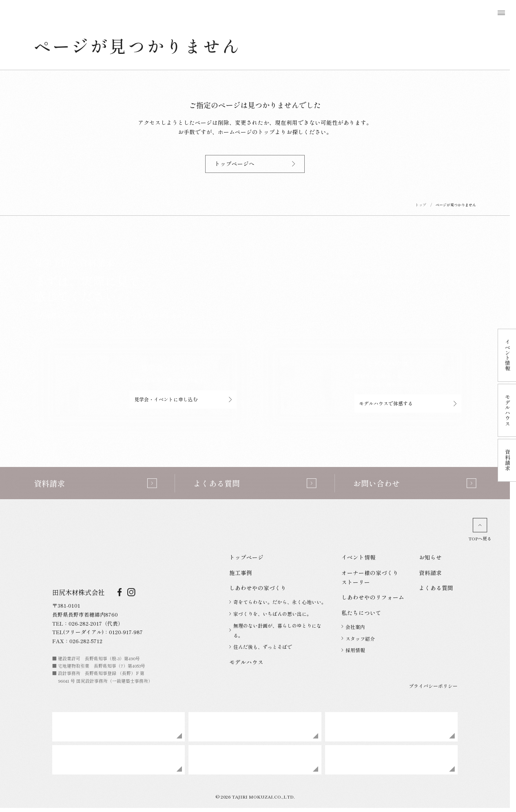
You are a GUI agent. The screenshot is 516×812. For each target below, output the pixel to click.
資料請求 (430, 573)
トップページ (246, 557)
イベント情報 (359, 557)
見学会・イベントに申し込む (183, 399)
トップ (421, 205)
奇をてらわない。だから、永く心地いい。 (278, 602)
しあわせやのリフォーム (373, 597)
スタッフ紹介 (358, 638)
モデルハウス (246, 662)
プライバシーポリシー (433, 686)
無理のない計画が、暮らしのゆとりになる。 (275, 630)
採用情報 (353, 650)
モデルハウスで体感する (408, 403)
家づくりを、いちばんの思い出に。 (270, 614)
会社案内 (353, 627)
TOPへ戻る (480, 530)
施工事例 (241, 573)
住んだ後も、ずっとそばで (261, 647)
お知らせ (430, 557)
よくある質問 (436, 588)
